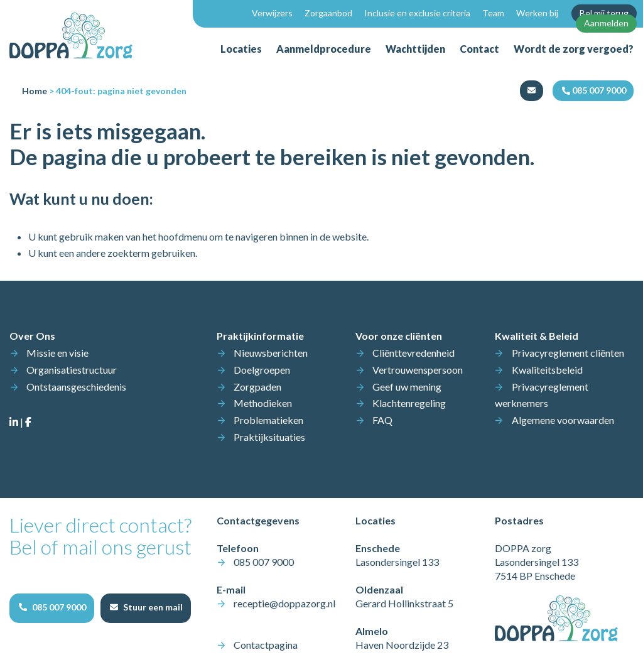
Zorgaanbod (328, 13)
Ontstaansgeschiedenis (76, 387)
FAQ (382, 420)
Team (493, 13)
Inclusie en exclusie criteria (417, 13)
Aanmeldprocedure (324, 49)
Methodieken (263, 403)
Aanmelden (606, 23)
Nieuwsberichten (271, 353)
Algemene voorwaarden (563, 420)
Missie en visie (57, 353)
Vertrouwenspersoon (418, 370)
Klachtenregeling (409, 403)
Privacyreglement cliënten (568, 353)
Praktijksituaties (269, 437)
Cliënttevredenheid (413, 353)
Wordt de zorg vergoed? (574, 49)
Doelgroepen (262, 370)
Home (35, 91)
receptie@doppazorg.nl (284, 603)
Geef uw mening (407, 387)
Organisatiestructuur (72, 370)
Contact (479, 49)
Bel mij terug (604, 13)
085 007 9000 (264, 562)
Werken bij (537, 13)
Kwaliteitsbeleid (547, 370)
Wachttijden (415, 49)
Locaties (241, 49)
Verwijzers (272, 13)
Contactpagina (266, 645)
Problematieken (268, 420)
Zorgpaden (257, 387)
